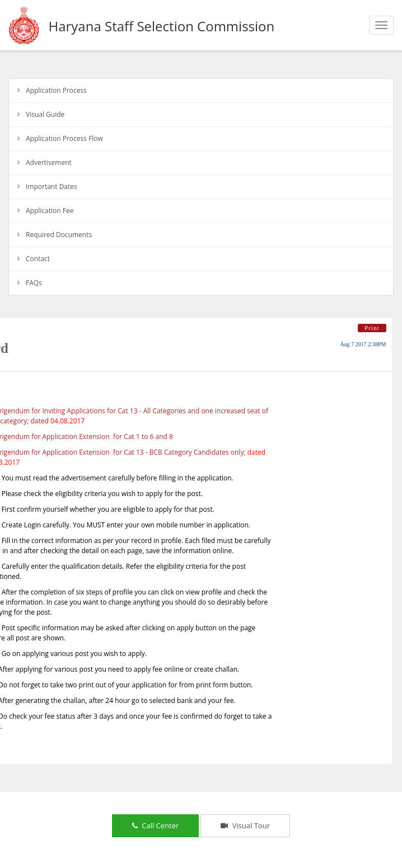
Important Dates (52, 187)
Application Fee (50, 211)
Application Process (56, 90)
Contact (38, 259)
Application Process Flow (64, 138)
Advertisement (49, 162)
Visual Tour (245, 825)
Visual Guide (45, 114)
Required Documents (59, 235)
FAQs (34, 283)
